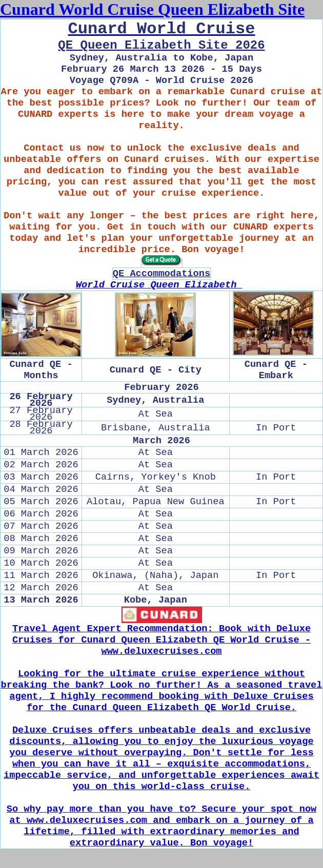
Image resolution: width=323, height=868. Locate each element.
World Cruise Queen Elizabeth (159, 285)
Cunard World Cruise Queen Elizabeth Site (152, 9)
